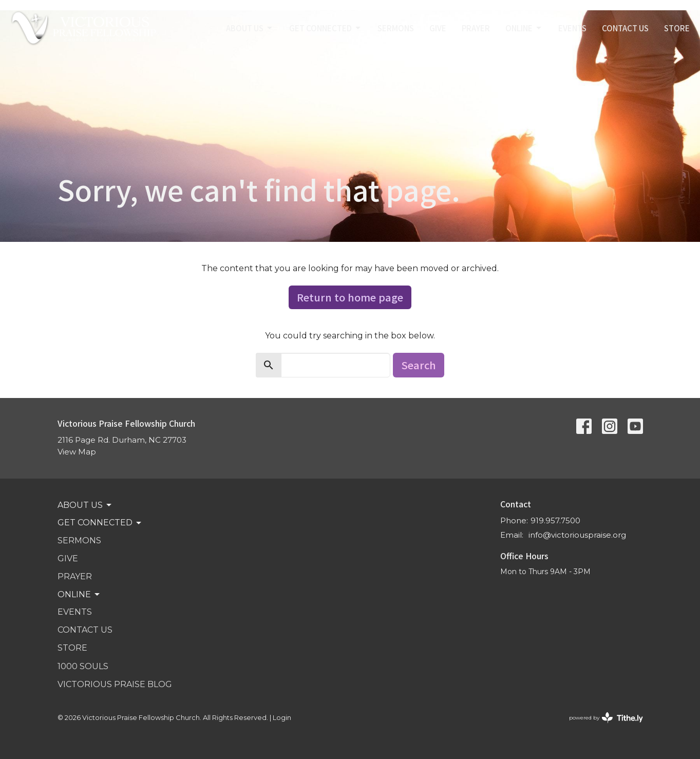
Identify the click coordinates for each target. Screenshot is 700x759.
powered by (606, 718)
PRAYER (476, 28)
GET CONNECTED (326, 28)
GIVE (438, 28)
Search (419, 365)
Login (282, 718)
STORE (677, 28)
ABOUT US (250, 28)
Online (524, 28)
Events (572, 28)
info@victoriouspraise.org (577, 535)
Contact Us (625, 28)
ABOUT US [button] (85, 505)
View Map (77, 452)
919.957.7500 (555, 520)
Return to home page (350, 297)
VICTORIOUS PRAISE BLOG (115, 684)
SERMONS (396, 28)
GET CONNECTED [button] (100, 523)
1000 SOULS (83, 666)
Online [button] (79, 595)
